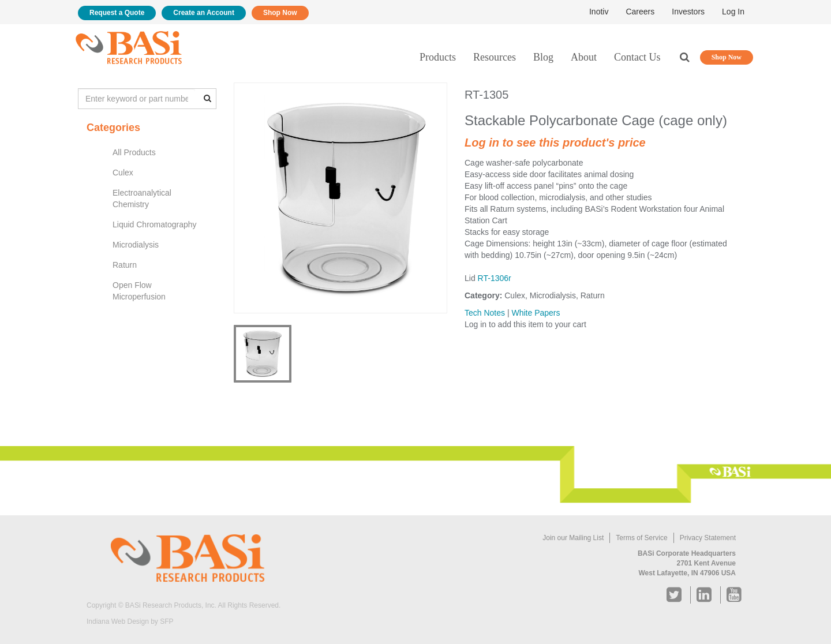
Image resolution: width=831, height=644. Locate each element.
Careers (640, 12)
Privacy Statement (708, 538)
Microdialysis (136, 245)
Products (438, 57)
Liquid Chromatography (155, 224)
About (584, 57)
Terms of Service (641, 538)
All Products (134, 152)
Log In (733, 12)
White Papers (536, 313)
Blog (543, 57)
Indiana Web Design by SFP (130, 621)
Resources (495, 57)
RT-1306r (495, 278)
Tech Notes (485, 313)
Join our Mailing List (573, 538)
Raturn (125, 265)
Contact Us (637, 57)
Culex (123, 173)
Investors (688, 12)
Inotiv (599, 12)
